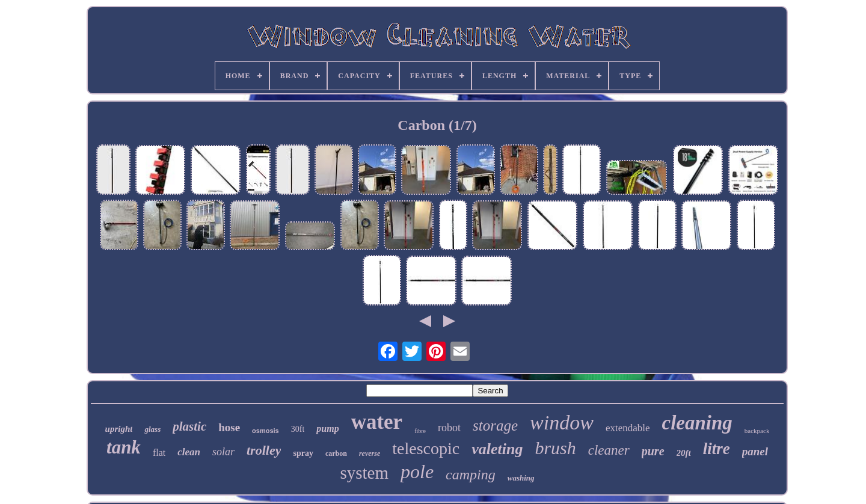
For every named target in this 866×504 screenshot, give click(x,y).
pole (417, 472)
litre (717, 449)
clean (189, 452)
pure (653, 451)
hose (229, 427)
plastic (189, 426)
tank (124, 447)
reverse (370, 453)
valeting (497, 449)
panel (755, 451)
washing (521, 478)
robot (449, 428)
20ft (684, 453)
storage (495, 426)
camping (471, 475)
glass (152, 429)
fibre (420, 431)
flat (159, 453)
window (562, 423)
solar (223, 452)
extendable (628, 428)
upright (119, 429)
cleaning (697, 423)
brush (555, 448)
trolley (264, 450)
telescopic (426, 448)
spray (303, 453)
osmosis (266, 431)
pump (327, 429)
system (364, 473)
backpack (757, 431)
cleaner (609, 450)
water (377, 422)
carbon (336, 453)
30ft (298, 429)
